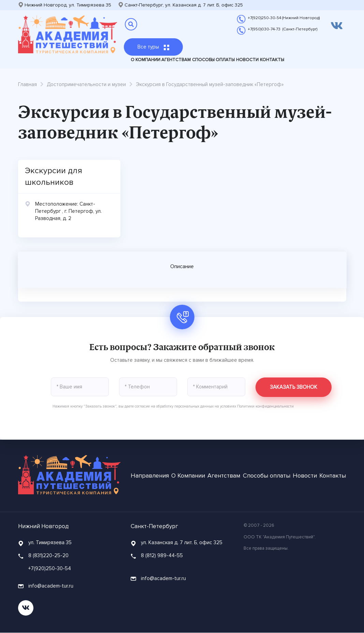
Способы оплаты (213, 60)
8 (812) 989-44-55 (162, 556)
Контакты (272, 60)
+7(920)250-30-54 (50, 568)
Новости (247, 60)
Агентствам (176, 60)
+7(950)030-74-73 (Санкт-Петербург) (282, 29)
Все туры (153, 47)
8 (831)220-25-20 (48, 556)
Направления (150, 476)
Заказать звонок (294, 387)
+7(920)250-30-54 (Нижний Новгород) (284, 18)
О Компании (145, 60)
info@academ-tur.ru (46, 586)
